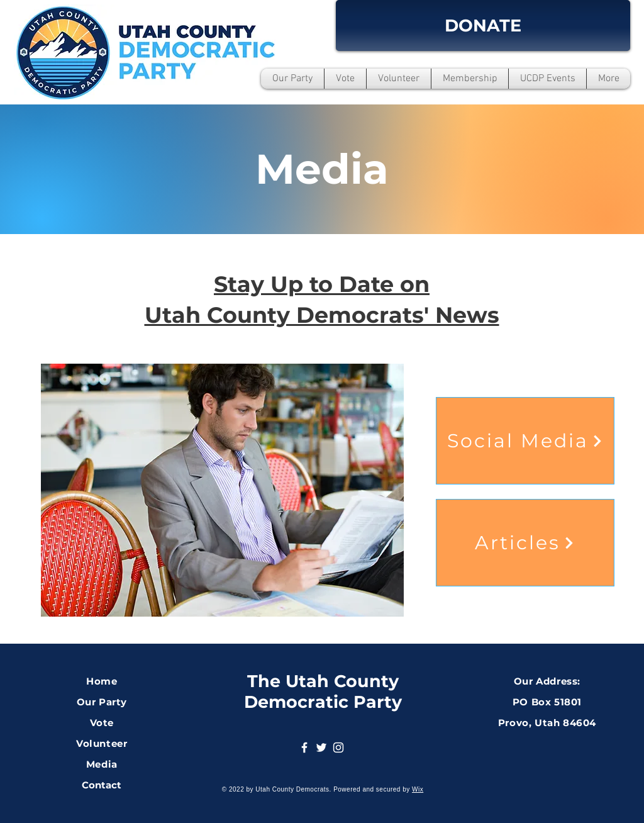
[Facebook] (304, 747)
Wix (418, 789)
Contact (102, 785)
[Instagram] (338, 747)
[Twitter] (321, 747)
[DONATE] (483, 25)
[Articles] (525, 543)
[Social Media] (525, 441)
